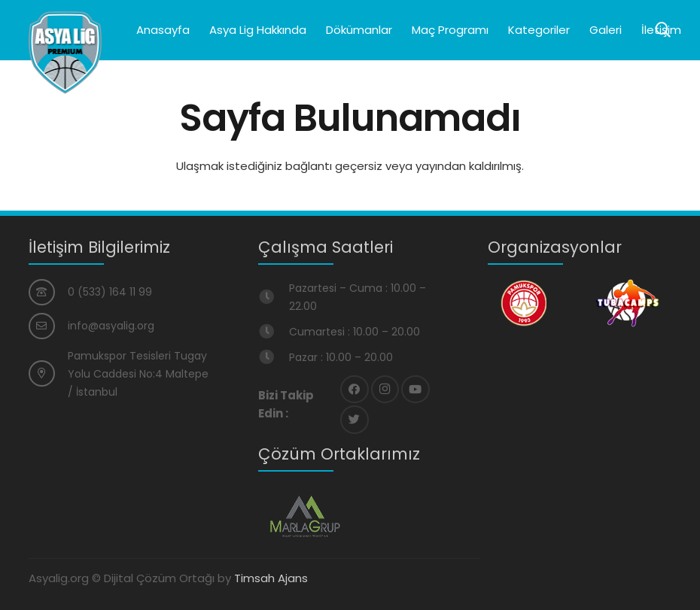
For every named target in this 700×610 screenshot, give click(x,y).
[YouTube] (415, 390)
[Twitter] (355, 420)
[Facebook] (355, 390)
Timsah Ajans (271, 578)
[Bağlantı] (65, 53)
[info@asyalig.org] (49, 326)
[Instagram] (385, 390)
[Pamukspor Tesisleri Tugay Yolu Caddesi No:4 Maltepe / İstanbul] (49, 373)
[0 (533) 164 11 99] (49, 292)
